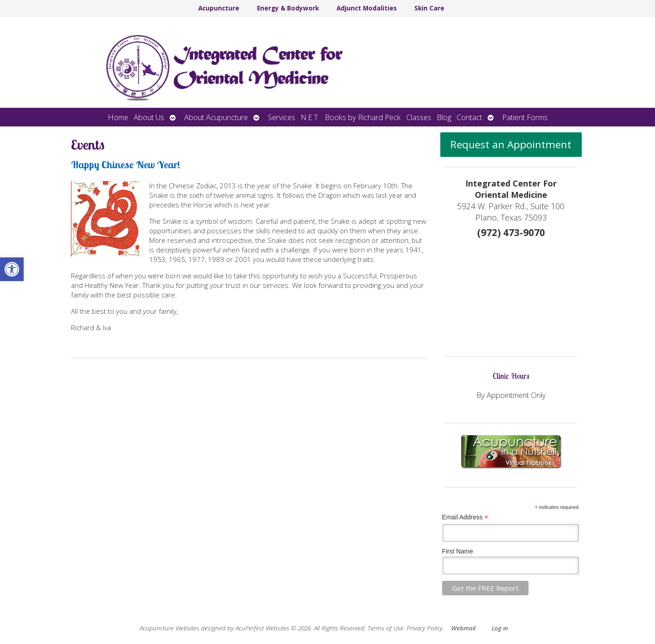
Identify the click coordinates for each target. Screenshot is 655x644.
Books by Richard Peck (363, 117)
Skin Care (429, 8)
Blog (444, 117)
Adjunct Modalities (367, 8)
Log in (500, 628)
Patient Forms (525, 117)
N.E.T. (310, 117)
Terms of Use (385, 628)
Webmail (463, 628)
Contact (469, 117)
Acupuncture (219, 8)
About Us (149, 117)
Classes (419, 117)
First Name (458, 551)
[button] (12, 269)
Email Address (465, 517)
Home (118, 117)
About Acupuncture (216, 117)
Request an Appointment (511, 144)
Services (282, 117)
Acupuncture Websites (169, 628)
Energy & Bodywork (288, 8)
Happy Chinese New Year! (126, 164)
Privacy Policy (425, 628)
